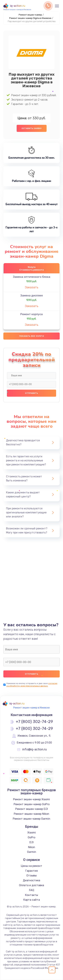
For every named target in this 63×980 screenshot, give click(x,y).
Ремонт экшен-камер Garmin (32, 819)
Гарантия (32, 871)
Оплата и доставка (32, 885)
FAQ (32, 890)
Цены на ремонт (32, 866)
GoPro (32, 837)
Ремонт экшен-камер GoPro (32, 804)
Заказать (32, 287)
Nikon (32, 847)
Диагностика (32, 880)
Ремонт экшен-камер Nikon (32, 814)
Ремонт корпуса (32, 314)
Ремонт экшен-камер (30, 15)
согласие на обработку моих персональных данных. (32, 685)
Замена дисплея (32, 296)
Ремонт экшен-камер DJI (32, 809)
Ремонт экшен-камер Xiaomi (32, 799)
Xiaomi (32, 833)
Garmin (32, 852)
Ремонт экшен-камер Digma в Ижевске (30, 18)
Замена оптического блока (32, 277)
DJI (32, 842)
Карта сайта (32, 900)
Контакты (32, 895)
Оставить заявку (32, 128)
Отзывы (32, 875)
